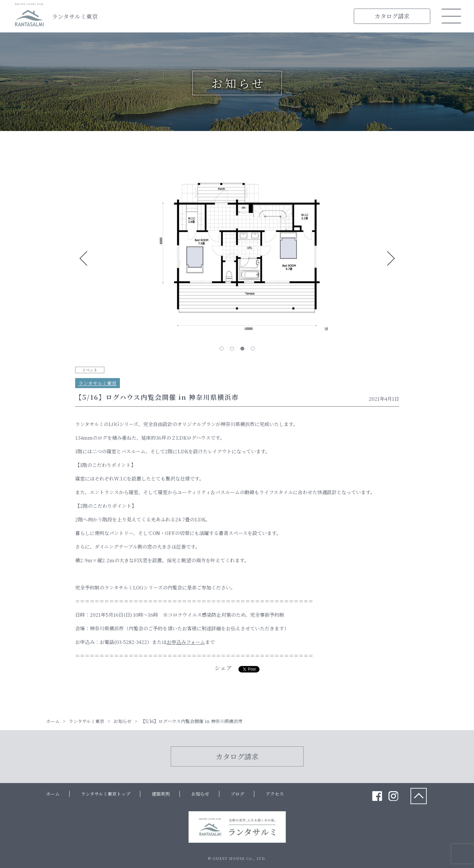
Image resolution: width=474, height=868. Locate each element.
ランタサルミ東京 (75, 16)
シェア (223, 668)
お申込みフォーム (186, 642)
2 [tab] (232, 349)
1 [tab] (222, 349)
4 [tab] (253, 349)
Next (391, 258)
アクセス (275, 794)
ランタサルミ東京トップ (106, 794)
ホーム (53, 794)
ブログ (237, 794)
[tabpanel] (237, 258)
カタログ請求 (392, 16)
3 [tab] (242, 349)
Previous (84, 258)
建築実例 (161, 794)
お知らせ (200, 794)
